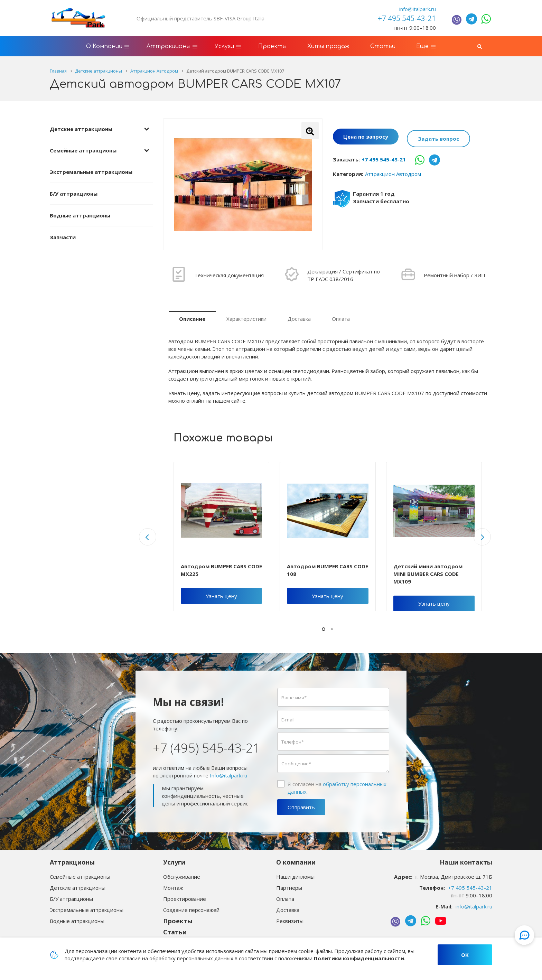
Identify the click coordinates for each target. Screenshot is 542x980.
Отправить (301, 807)
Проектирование (185, 899)
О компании (296, 862)
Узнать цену (221, 596)
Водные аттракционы (80, 215)
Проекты (178, 921)
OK (465, 955)
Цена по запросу (366, 137)
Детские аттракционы (81, 129)
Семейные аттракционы (83, 150)
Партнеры (289, 888)
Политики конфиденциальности (359, 958)
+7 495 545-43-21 (384, 157)
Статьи (175, 932)
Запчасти (63, 237)
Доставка (299, 319)
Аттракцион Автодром (393, 171)
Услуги (174, 862)
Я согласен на (337, 788)
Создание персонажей (191, 910)
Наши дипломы (295, 877)
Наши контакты (466, 862)
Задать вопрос (438, 137)
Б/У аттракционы (74, 194)
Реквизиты (290, 921)
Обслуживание (182, 877)
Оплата (341, 319)
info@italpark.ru (418, 9)
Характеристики (246, 319)
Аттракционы (72, 862)
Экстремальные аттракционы (91, 172)
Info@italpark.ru (228, 775)
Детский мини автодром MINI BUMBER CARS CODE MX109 (428, 574)
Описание (192, 319)
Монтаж (173, 888)
